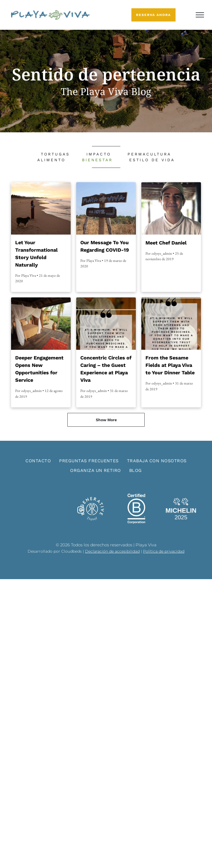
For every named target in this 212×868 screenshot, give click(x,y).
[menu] (200, 15)
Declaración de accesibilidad (112, 551)
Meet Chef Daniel (166, 243)
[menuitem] (55, 154)
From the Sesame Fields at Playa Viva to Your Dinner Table (170, 365)
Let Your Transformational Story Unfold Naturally (36, 254)
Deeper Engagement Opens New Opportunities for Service (39, 369)
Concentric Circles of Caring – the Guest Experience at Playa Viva (106, 369)
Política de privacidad (164, 551)
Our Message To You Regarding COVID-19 (105, 246)
